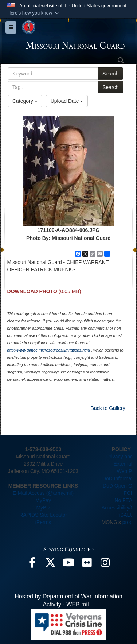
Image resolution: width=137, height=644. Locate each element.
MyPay (43, 500)
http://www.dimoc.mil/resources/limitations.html (49, 350)
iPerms (43, 522)
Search (110, 74)
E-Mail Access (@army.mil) (43, 493)
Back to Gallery (108, 408)
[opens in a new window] (32, 564)
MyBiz (43, 508)
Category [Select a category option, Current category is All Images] (25, 101)
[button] (34, 13)
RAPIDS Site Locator (43, 515)
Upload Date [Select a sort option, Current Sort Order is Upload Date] (67, 101)
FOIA (130, 493)
